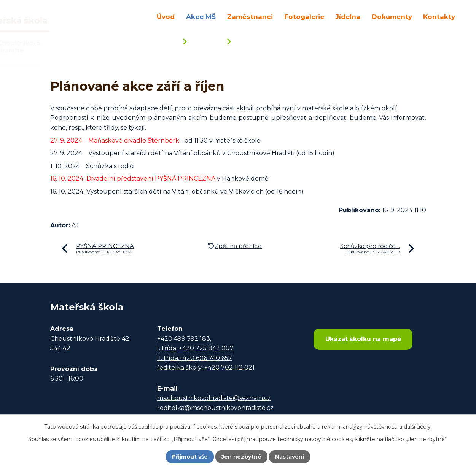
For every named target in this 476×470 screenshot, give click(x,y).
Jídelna (348, 17)
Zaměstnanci (250, 17)
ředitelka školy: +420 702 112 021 (206, 368)
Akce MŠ (201, 17)
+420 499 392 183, (184, 339)
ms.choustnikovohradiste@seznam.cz (214, 398)
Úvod (166, 17)
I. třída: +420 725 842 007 (195, 348)
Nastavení (290, 457)
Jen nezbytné (241, 457)
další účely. (418, 427)
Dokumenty (392, 17)
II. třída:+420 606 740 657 (195, 358)
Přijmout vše (190, 457)
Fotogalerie (304, 17)
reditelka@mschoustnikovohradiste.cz (215, 408)
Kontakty (439, 17)
